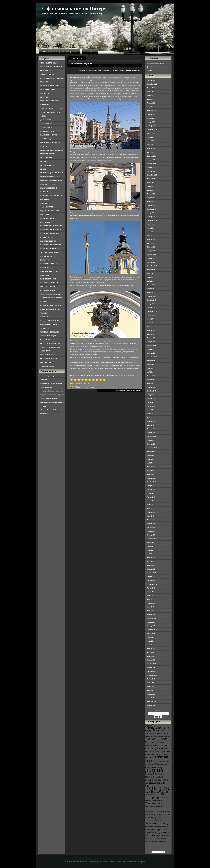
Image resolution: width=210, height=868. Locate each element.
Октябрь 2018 (152, 262)
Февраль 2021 (152, 156)
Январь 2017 (151, 342)
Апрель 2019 (151, 239)
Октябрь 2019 (152, 217)
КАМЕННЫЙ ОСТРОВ (49, 135)
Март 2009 (151, 698)
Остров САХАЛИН (47, 207)
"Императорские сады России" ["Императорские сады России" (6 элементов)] (157, 729)
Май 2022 (150, 99)
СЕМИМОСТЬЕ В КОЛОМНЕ (51, 305)
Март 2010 (151, 652)
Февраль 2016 (152, 383)
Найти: (158, 711)
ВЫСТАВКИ (45, 93)
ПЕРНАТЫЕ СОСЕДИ (48, 256)
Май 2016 (150, 372)
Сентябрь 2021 (152, 130)
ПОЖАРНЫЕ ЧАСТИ (48, 279)
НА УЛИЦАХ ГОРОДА (48, 184)
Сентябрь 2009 (152, 675)
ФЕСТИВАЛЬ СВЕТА (48, 355)
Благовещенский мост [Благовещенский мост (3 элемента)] (153, 745)
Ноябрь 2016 (151, 349)
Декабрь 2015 (152, 391)
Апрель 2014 (151, 467)
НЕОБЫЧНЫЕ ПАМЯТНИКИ (51, 196)
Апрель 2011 (151, 603)
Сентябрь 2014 (152, 448)
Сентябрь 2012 (152, 539)
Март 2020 (151, 198)
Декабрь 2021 (152, 118)
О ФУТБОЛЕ (45, 203)
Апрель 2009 (151, 694)
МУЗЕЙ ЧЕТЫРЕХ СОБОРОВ (51, 180)
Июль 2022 (151, 92)
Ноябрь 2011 (151, 577)
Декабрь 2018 (152, 255)
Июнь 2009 (151, 687)
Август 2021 (151, 133)
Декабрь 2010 (152, 618)
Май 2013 (150, 508)
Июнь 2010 (151, 641)
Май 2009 (150, 690)
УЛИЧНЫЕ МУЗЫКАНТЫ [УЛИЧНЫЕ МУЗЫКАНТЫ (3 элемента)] (155, 806)
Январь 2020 (151, 205)
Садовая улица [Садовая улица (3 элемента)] (150, 794)
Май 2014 (150, 463)
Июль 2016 (151, 364)
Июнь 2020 (151, 186)
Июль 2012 (151, 546)
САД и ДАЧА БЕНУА (48, 290)
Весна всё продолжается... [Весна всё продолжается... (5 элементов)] (157, 747)
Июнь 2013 (151, 505)
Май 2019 (150, 236)
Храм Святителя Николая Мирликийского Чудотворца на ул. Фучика (52, 402)
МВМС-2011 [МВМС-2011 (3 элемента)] (150, 777)
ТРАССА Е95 (45, 328)
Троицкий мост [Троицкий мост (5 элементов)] (155, 803)
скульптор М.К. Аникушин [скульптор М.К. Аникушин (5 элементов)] (157, 834)
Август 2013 (151, 497)
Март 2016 (151, 380)
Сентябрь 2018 (152, 266)
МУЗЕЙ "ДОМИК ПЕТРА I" (50, 177)
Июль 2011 (151, 592)
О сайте (90, 52)
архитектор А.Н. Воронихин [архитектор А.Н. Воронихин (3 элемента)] (155, 809)
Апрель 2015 (151, 421)
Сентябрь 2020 (152, 175)
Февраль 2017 (152, 338)
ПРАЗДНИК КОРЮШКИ (49, 283)
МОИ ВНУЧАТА (46, 158)
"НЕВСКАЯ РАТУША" (49, 63)
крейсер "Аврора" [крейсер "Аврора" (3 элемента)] (163, 824)
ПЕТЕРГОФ (45, 260)
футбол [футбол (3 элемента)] (164, 841)
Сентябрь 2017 (152, 311)
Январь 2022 (151, 114)
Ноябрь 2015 (151, 395)
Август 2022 (151, 88)
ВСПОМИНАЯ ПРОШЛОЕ (50, 86)
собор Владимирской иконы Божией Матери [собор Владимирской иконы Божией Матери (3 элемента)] (157, 838)
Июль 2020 (151, 183)
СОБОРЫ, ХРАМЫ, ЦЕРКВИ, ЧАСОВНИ (125, 71)
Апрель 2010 (151, 649)
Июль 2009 (151, 683)
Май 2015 (150, 417)
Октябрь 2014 (152, 444)
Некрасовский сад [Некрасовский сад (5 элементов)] (156, 784)
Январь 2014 (151, 478)
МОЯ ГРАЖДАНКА (47, 165)
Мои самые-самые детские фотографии (60, 52)
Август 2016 (151, 361)
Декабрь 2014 (152, 436)
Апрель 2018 (151, 285)
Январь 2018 (151, 296)
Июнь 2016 (151, 368)
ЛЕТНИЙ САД (46, 139)
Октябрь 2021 (152, 126)
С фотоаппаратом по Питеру (74, 8)
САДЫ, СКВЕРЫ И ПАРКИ (50, 294)
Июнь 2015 (151, 414)
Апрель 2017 (151, 330)
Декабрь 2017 (152, 300)
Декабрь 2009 (152, 664)
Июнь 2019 (151, 232)
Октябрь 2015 (152, 399)
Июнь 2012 (151, 550)
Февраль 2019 (152, 247)
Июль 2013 (151, 501)
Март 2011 (151, 607)
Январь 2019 (151, 251)
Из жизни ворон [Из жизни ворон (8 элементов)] (157, 759)
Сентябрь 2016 (152, 357)
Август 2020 (151, 179)
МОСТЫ (44, 161)
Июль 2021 (151, 137)
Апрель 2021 (151, 148)
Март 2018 (151, 289)
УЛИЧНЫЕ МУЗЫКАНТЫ (50, 332)
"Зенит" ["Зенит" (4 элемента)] (149, 725)
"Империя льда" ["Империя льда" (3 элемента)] (151, 733)
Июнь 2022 (151, 95)
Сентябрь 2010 (152, 630)
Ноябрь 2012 (151, 531)
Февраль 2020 (152, 202)
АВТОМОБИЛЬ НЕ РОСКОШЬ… (52, 78)
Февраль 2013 (152, 520)
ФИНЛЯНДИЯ (46, 362)
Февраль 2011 (152, 611)
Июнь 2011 (151, 596)
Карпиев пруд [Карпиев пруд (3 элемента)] (150, 764)
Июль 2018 (151, 273)
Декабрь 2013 (152, 482)
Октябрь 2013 (152, 489)
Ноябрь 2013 (151, 486)
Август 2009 (151, 679)
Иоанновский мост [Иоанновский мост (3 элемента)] (162, 761)
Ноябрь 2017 (151, 304)
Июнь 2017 (151, 323)
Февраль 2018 (152, 292)
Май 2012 (150, 554)
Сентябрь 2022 (152, 84)
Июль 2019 (151, 228)
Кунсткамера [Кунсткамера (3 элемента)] (159, 767)
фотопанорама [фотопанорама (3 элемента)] (156, 841)
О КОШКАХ (45, 199)
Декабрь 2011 (152, 573)
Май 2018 (150, 281)
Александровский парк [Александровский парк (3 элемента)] (162, 736)
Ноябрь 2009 (151, 668)
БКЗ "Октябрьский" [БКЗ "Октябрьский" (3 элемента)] (158, 742)
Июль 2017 (151, 319)
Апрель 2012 (151, 558)
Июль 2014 (151, 455)
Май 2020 (150, 190)
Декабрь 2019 (152, 209)
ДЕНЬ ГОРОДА (46, 120)
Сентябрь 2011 (152, 584)
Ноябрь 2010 (151, 622)
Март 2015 (151, 425)
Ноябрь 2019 (151, 213)
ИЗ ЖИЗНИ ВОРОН (47, 131)
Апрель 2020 (151, 194)
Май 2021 (150, 145)
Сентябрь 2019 (152, 220)
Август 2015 (151, 406)
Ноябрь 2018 (151, 258)
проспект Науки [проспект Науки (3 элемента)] (151, 832)
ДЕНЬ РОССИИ (46, 127)
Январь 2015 (151, 433)
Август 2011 (151, 588)
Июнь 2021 (151, 141)
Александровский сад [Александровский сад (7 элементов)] (159, 740)
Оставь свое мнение (134, 391)
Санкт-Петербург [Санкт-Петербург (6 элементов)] (155, 795)
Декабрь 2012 (152, 527)
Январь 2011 (151, 615)
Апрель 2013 (151, 512)
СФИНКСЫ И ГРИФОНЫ (50, 324)
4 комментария (120, 391)
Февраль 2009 (152, 702)
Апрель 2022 (151, 103)
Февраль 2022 (152, 111)
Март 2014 (151, 471)
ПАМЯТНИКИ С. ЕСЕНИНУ (51, 245)
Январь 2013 (151, 524)
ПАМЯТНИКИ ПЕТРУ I (49, 241)
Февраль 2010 (152, 656)
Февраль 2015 (152, 429)
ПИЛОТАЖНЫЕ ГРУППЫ (50, 271)
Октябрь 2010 (152, 626)
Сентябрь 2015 (152, 402)
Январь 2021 (151, 160)
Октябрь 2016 (152, 353)
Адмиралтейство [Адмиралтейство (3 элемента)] (162, 733)
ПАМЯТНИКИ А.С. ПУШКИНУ (52, 226)
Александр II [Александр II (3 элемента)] (150, 736)
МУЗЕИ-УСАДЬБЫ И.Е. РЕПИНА (52, 173)
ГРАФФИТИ (45, 97)
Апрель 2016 (151, 376)
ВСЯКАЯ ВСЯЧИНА (48, 89)
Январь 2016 (151, 387)
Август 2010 (151, 633)
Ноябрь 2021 (151, 122)
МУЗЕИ (43, 169)
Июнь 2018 (151, 277)
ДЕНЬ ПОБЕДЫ (46, 124)
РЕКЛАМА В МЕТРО (48, 287)
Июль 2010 (151, 637)
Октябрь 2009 (152, 671)
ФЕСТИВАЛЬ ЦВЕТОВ (49, 359)
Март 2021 (151, 152)
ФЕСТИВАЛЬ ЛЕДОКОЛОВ (50, 343)
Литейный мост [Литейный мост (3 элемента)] (160, 774)
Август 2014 (151, 452)
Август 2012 (151, 543)
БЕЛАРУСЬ (45, 82)
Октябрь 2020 (152, 171)
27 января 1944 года (47, 74)
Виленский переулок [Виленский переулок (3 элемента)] (152, 751)
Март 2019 (151, 243)
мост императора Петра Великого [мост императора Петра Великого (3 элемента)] (157, 827)
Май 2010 (150, 645)
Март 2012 (151, 561)
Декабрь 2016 (152, 345)
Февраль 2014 (152, 474)
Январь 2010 (151, 660)
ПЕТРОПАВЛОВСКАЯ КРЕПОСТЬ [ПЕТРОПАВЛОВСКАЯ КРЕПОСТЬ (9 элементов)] (168, 790)
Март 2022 (151, 107)
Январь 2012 (151, 569)
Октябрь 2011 (152, 580)
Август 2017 (151, 315)
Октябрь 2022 (152, 80)
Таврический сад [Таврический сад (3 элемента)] (157, 801)
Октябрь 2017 (152, 308)
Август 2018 (151, 270)
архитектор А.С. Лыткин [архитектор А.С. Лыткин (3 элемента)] (154, 812)
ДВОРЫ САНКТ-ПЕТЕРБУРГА (51, 108)
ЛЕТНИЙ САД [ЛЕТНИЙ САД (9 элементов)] (154, 772)
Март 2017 (151, 334)
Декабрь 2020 (152, 164)
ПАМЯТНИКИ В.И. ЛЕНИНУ (51, 230)
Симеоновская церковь (82, 64)
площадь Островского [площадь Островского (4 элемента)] (156, 829)
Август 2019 (151, 224)
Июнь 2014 (151, 459)
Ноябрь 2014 (151, 440)
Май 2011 (150, 599)
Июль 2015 (151, 410)
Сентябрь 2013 (152, 493)
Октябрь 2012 (152, 535)
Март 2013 (151, 516)
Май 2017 (150, 327)
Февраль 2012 (152, 565)
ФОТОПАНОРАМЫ (47, 366)
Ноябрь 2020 (151, 167)
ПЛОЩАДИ (45, 275)
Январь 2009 (151, 705)
